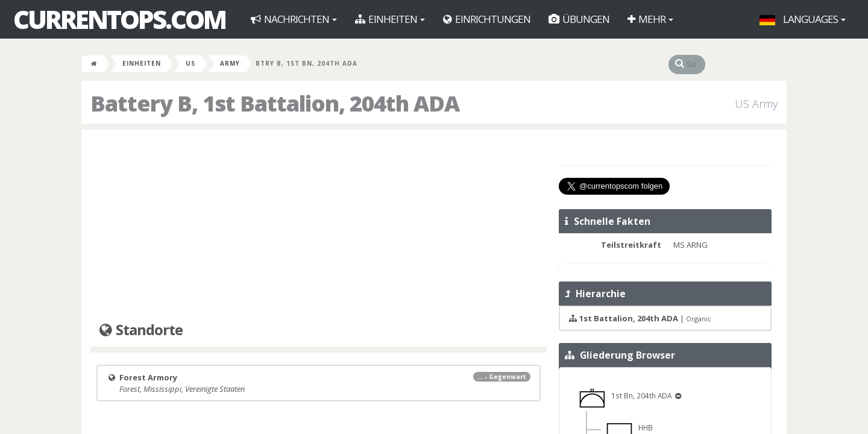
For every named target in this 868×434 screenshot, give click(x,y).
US (190, 63)
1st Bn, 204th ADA (626, 395)
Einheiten (390, 19)
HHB (629, 427)
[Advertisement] (319, 226)
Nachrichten (294, 19)
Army (230, 63)
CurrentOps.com (119, 19)
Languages (803, 19)
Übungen (579, 19)
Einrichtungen (487, 19)
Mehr (650, 19)
